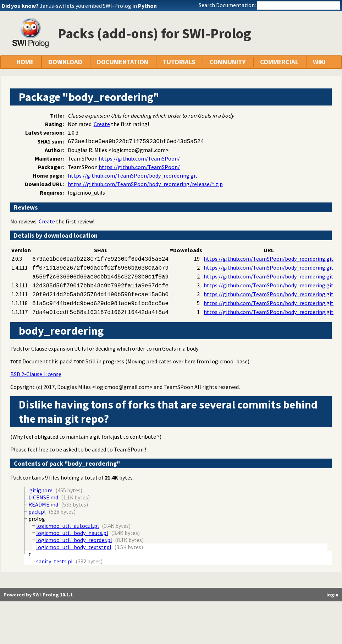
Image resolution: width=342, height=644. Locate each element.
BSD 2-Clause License (36, 374)
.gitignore (40, 490)
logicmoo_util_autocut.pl (68, 526)
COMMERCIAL (279, 62)
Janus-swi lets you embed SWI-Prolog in (98, 6)
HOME (25, 62)
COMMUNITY (228, 62)
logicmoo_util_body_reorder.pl (74, 540)
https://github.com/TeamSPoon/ (139, 158)
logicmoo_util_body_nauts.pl (72, 533)
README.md (43, 504)
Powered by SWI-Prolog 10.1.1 (38, 595)
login (332, 595)
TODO (16, 362)
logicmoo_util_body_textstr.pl (74, 547)
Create (102, 124)
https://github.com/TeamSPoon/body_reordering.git (133, 175)
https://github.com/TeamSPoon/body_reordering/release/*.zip (145, 184)
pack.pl (37, 512)
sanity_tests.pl (54, 561)
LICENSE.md (43, 497)
